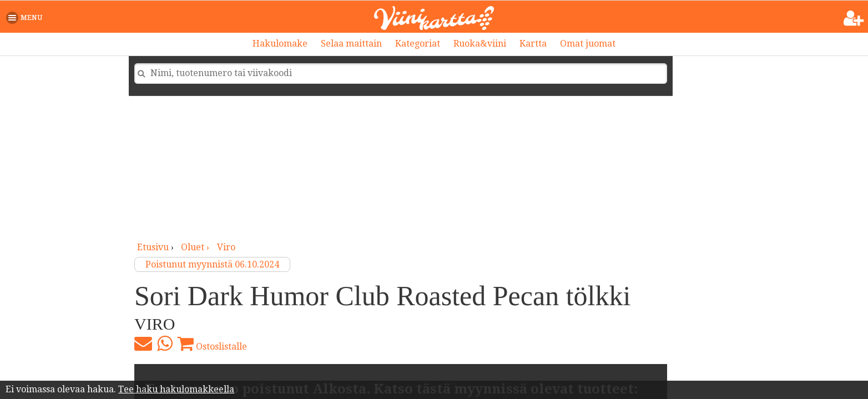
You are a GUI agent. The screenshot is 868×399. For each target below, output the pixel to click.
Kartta (533, 44)
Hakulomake (280, 44)
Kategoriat (418, 44)
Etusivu (153, 247)
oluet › (196, 247)
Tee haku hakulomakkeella (176, 389)
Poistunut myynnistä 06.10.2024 (212, 264)
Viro (226, 247)
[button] (26, 18)
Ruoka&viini (480, 44)
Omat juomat (588, 44)
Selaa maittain (351, 44)
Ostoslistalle (212, 344)
